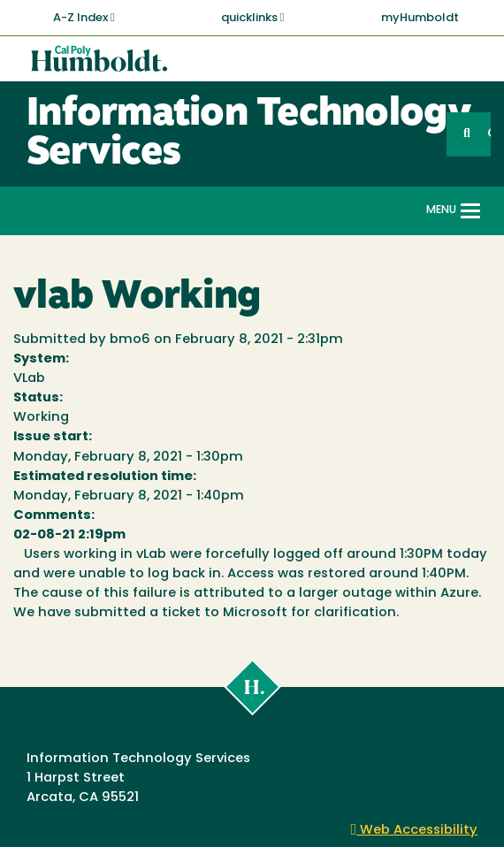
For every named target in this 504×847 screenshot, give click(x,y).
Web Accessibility (415, 831)
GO (489, 134)
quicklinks (253, 18)
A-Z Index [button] (84, 18)
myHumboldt (420, 18)
